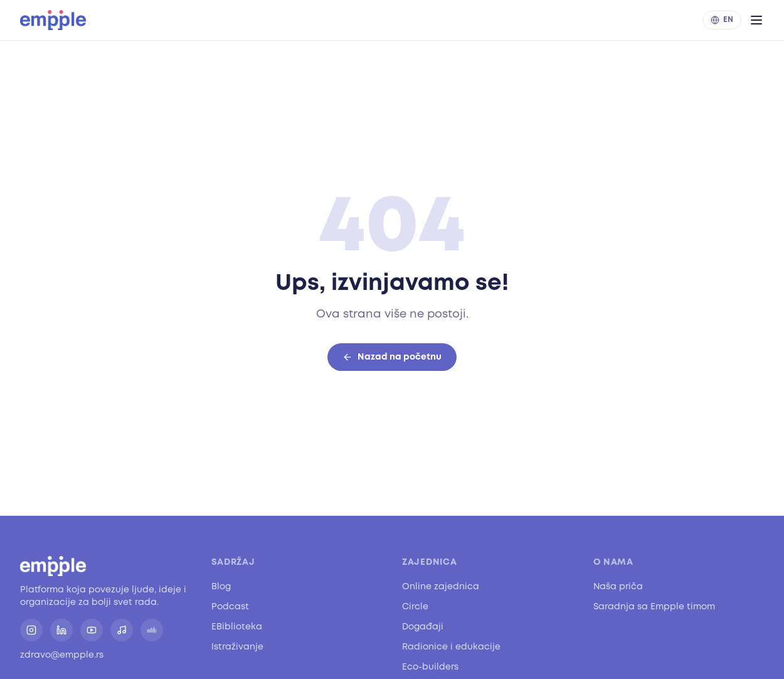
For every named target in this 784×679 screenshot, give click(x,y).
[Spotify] (122, 630)
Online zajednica (441, 586)
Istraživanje (237, 647)
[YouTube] (92, 630)
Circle (415, 607)
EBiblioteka (237, 627)
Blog (221, 586)
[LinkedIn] (61, 630)
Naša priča (618, 586)
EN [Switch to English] (722, 20)
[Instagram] (31, 630)
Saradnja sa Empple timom (654, 607)
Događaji (423, 627)
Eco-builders (430, 667)
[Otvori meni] (756, 20)
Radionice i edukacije (451, 647)
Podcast (230, 607)
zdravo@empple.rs (62, 655)
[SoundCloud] (152, 630)
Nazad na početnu (392, 357)
